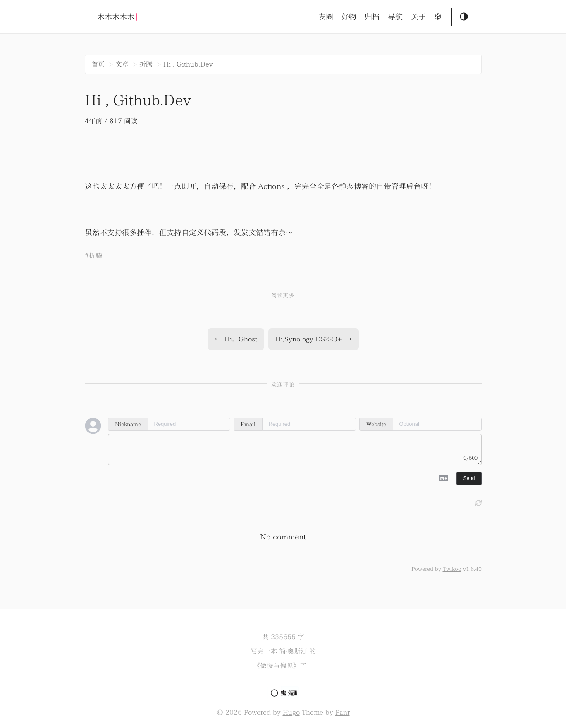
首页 (98, 64)
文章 (122, 64)
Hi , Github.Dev (188, 64)
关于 (418, 17)
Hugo (291, 712)
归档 (372, 17)
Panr (343, 712)
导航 (395, 17)
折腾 (146, 64)
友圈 (326, 17)
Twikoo (452, 569)
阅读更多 (283, 295)
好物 (349, 17)
